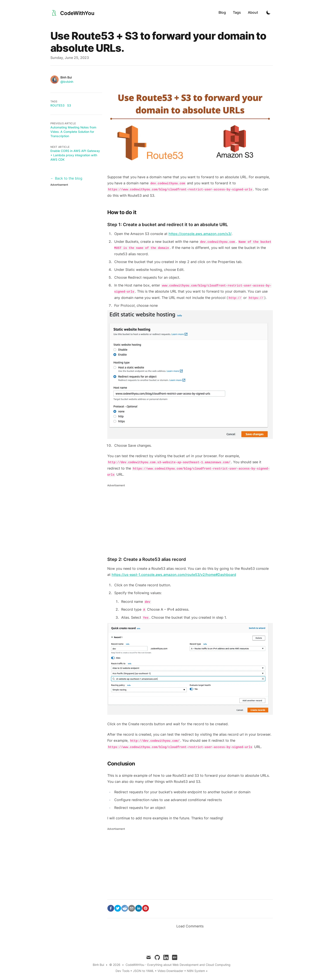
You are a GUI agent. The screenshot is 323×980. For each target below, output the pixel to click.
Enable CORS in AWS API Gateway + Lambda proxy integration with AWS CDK (75, 155)
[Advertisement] (190, 518)
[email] (132, 908)
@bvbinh (67, 82)
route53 (57, 105)
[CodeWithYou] (72, 12)
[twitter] (118, 908)
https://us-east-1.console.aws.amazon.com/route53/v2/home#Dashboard (174, 575)
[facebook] (111, 908)
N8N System (196, 971)
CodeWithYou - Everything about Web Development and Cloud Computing (178, 965)
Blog (222, 12)
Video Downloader (171, 971)
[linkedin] (139, 908)
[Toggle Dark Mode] (268, 12)
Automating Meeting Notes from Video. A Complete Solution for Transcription (73, 132)
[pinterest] (146, 908)
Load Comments (190, 926)
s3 (69, 105)
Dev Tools (123, 971)
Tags (237, 12)
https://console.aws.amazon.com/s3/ (200, 234)
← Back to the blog (66, 178)
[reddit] (125, 908)
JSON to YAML (143, 971)
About (253, 12)
